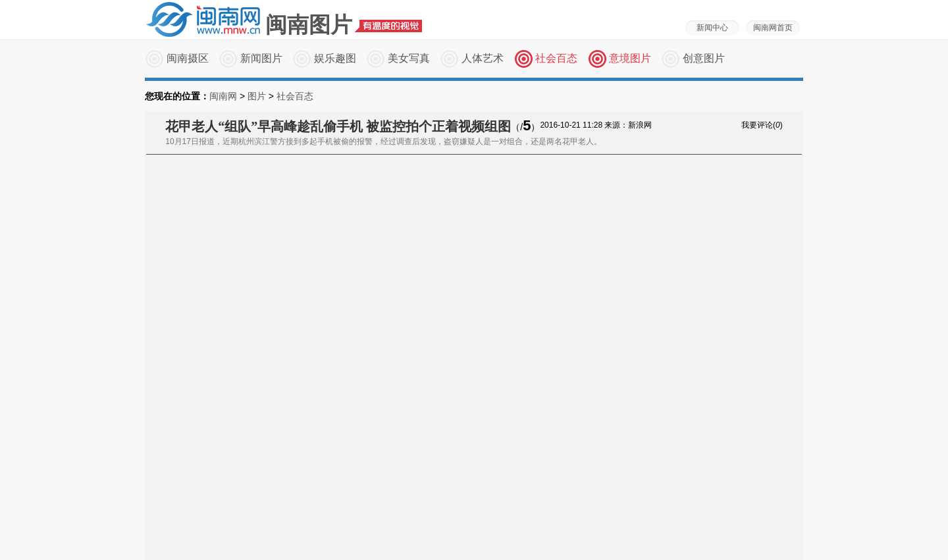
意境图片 (630, 58)
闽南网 (223, 96)
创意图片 (704, 58)
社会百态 (556, 58)
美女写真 (409, 58)
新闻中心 (712, 28)
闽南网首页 (773, 28)
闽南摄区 (188, 58)
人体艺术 (483, 58)
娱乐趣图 (335, 58)
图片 (257, 96)
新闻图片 (261, 58)
